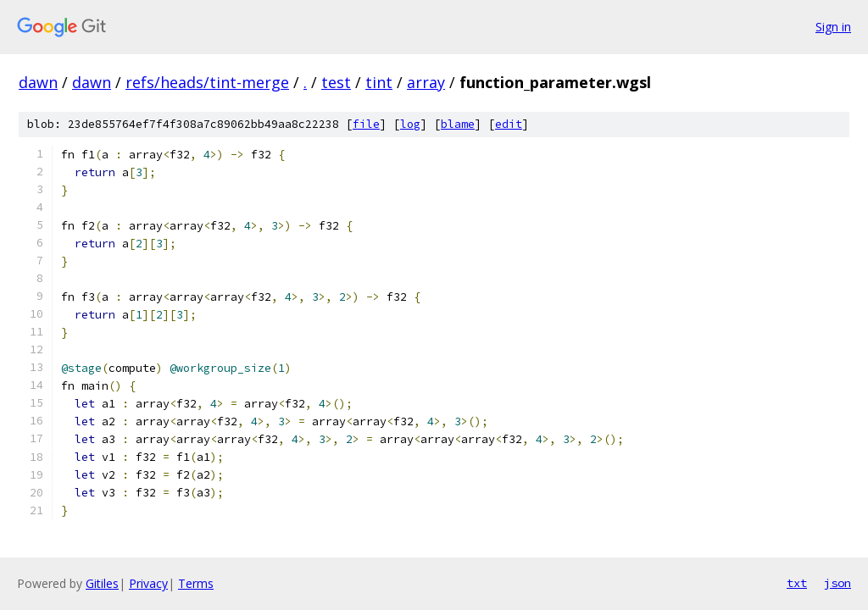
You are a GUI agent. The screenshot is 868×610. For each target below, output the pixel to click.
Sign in (833, 27)
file (366, 124)
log (410, 124)
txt (797, 583)
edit (509, 124)
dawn (38, 82)
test (336, 82)
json (837, 583)
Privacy (148, 583)
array (426, 82)
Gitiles (102, 583)
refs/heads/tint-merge (207, 82)
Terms (196, 583)
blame (458, 124)
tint (379, 82)
